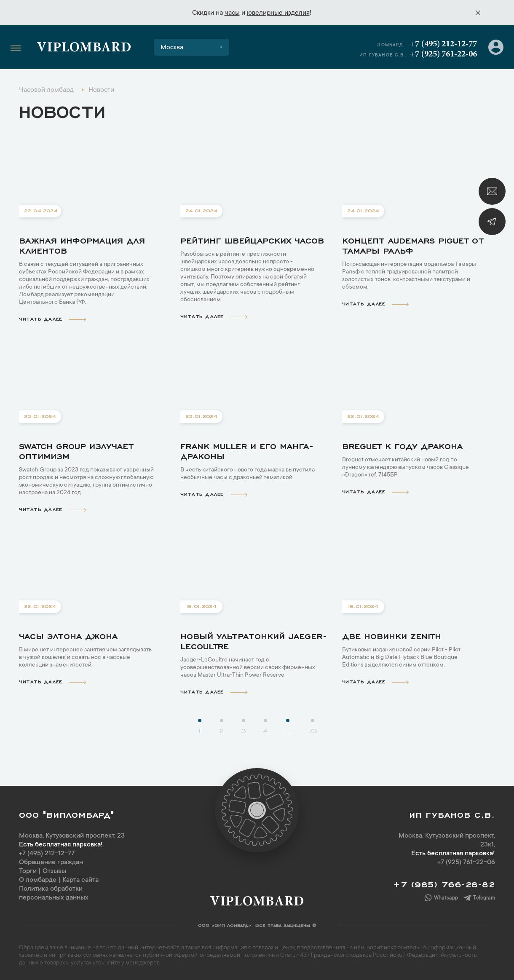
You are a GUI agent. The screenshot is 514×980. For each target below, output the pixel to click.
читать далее (52, 319)
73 (313, 730)
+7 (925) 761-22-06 (443, 54)
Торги (28, 871)
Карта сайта (80, 880)
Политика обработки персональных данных (54, 893)
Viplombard (84, 48)
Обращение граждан (51, 862)
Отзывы (54, 871)
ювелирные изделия (278, 13)
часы (232, 13)
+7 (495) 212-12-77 (443, 44)
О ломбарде (38, 880)
